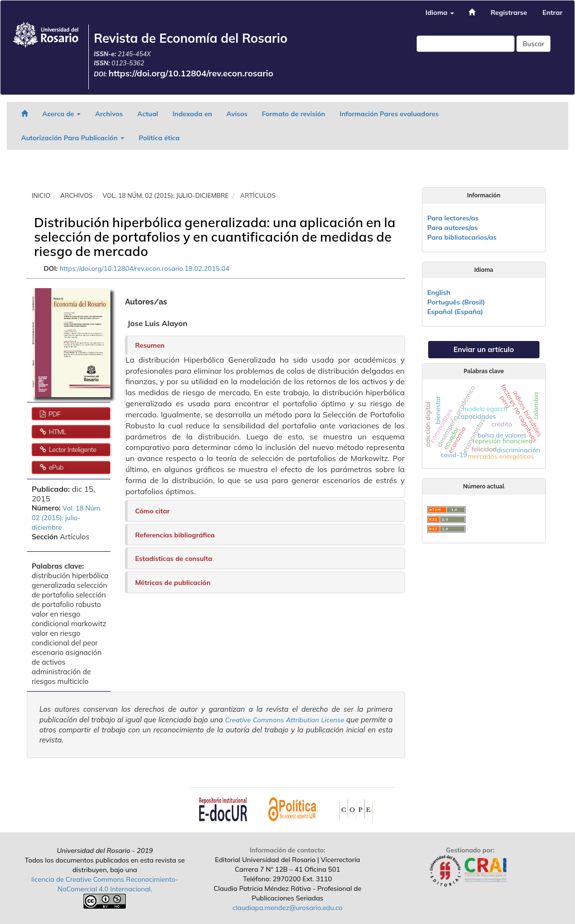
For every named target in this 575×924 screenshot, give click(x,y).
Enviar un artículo (484, 349)
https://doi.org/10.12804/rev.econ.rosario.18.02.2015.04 (144, 268)
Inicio (41, 195)
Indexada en (192, 114)
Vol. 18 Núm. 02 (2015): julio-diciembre (166, 195)
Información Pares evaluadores (389, 114)
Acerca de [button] (61, 114)
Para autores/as (453, 228)
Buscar (533, 44)
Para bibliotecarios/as (462, 237)
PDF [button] (54, 414)
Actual (148, 114)
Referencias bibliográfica (175, 535)
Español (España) (455, 312)
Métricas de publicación (173, 583)
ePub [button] (55, 467)
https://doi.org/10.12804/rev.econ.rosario (191, 73)
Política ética (159, 138)
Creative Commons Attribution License (285, 720)
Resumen (150, 345)
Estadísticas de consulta (174, 559)
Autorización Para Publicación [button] (73, 138)
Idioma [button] (440, 12)
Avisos (237, 114)
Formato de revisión (294, 114)
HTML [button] (57, 432)
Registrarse (509, 12)
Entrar (552, 12)
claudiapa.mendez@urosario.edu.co (288, 908)
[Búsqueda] (466, 44)
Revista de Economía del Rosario (191, 38)
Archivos (109, 114)
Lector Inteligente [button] (72, 450)
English (439, 292)
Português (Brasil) (456, 302)
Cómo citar (152, 511)
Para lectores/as (453, 218)
